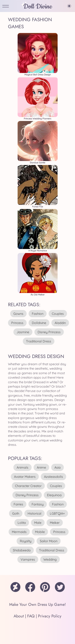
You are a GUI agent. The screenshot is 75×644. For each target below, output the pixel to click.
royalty (26, 541)
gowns (18, 314)
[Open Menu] (6, 6)
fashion (38, 314)
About (19, 616)
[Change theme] (69, 6)
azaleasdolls (53, 477)
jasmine (23, 332)
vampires (28, 559)
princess (17, 323)
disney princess (49, 332)
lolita (22, 523)
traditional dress (39, 341)
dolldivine (39, 323)
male (38, 523)
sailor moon (49, 541)
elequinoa (54, 495)
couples (58, 314)
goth (16, 513)
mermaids (19, 532)
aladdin (60, 323)
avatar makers (25, 477)
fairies (18, 504)
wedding (50, 559)
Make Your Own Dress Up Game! (37, 604)
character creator (28, 486)
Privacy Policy (50, 616)
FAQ (31, 616)
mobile (40, 532)
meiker (55, 523)
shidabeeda (22, 550)
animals (22, 467)
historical (34, 513)
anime (41, 467)
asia (57, 467)
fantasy (38, 504)
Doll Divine (38, 6)
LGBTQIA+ (57, 513)
